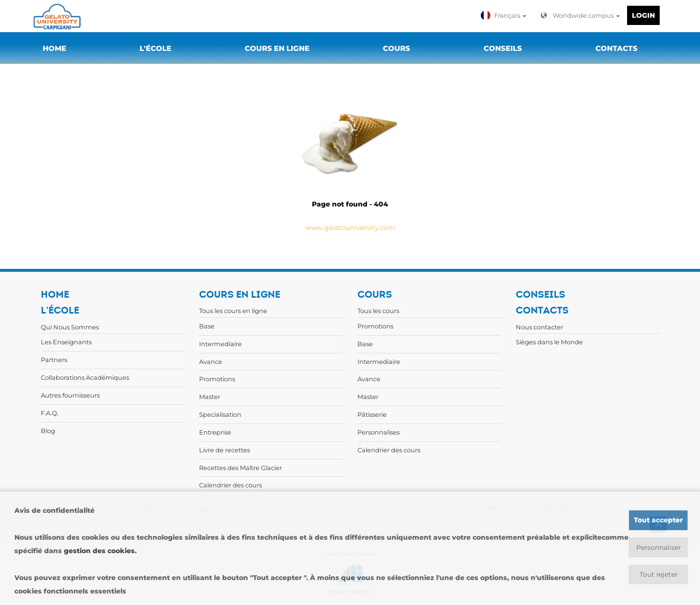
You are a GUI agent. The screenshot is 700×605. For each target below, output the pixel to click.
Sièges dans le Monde (549, 342)
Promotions (217, 379)
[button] (505, 15)
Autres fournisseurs (70, 395)
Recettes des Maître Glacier (241, 468)
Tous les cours (378, 311)
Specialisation (220, 414)
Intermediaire (220, 344)
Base (207, 326)
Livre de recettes (225, 450)
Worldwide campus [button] (580, 15)
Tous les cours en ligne (233, 311)
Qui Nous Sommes (70, 327)
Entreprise (215, 432)
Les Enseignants (66, 342)
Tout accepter (658, 520)
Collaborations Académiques (85, 377)
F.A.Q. (50, 413)
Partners (54, 360)
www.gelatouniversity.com (350, 228)
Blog (48, 431)
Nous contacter (540, 327)
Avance (211, 362)
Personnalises (379, 432)
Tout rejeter (658, 575)
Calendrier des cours (231, 485)
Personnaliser (658, 547)
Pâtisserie (372, 414)
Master (210, 397)
